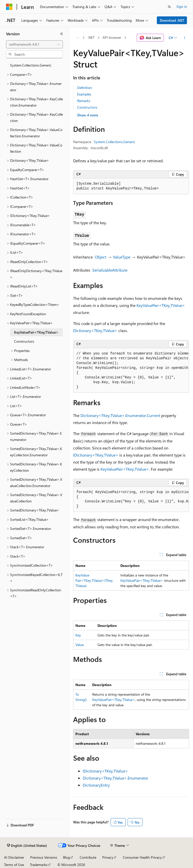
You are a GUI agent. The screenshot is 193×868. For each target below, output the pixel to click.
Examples (84, 94)
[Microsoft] (9, 7)
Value (80, 645)
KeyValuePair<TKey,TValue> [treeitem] (36, 332)
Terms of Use (14, 865)
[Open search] (169, 7)
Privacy (108, 857)
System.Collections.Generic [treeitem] (31, 65)
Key (78, 635)
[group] (131, 371)
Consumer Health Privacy (142, 857)
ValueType (122, 257)
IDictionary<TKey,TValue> (96, 455)
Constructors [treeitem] (24, 341)
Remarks (84, 101)
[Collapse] (62, 34)
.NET (91, 37)
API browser (112, 37)
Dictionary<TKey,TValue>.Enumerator (115, 778)
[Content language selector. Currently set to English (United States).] (27, 846)
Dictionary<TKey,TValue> (95, 330)
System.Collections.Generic (114, 142)
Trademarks (39, 865)
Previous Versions (44, 857)
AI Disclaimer (14, 857)
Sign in (182, 6)
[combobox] (34, 44)
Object (101, 257)
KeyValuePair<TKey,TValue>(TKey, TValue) (94, 580)
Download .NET (172, 20)
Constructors (87, 107)
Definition (85, 88)
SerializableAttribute (110, 270)
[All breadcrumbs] (78, 38)
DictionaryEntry (96, 785)
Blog (66, 857)
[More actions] (185, 38)
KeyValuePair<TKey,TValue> (161, 305)
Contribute (88, 857)
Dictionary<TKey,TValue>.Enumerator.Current (120, 415)
